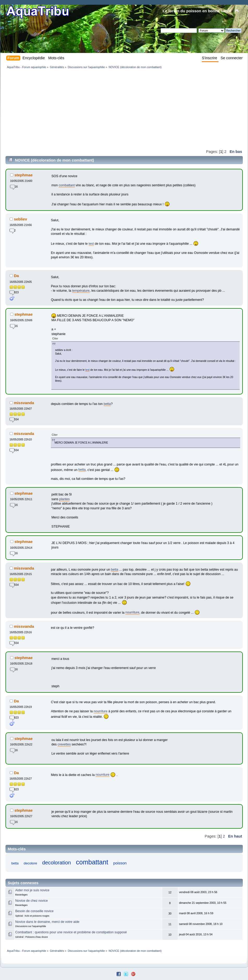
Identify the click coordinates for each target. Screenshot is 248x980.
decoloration (57, 863)
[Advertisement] (69, 109)
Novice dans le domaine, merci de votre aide (47, 922)
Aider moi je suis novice (32, 890)
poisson (120, 863)
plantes (64, 499)
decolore (31, 863)
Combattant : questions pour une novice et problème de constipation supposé (71, 932)
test (91, 244)
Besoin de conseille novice (35, 911)
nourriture (132, 612)
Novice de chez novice (32, 901)
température (81, 291)
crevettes (64, 744)
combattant (67, 185)
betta (107, 404)
